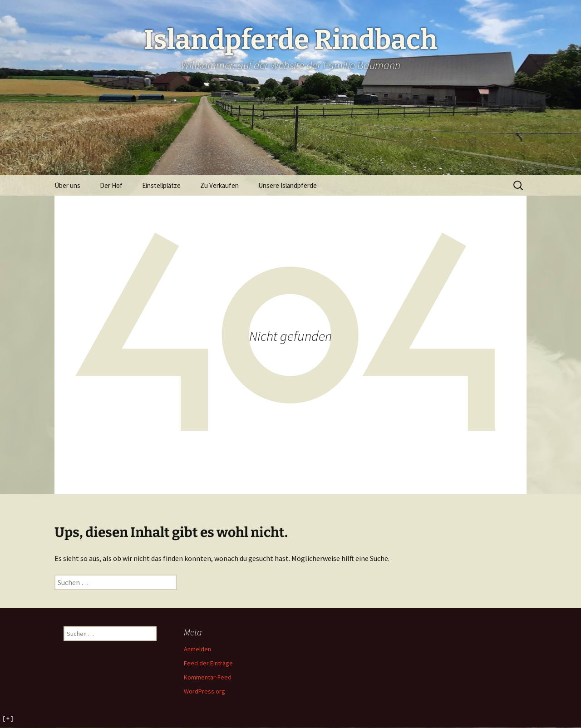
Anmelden (197, 649)
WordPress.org (204, 691)
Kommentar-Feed (208, 677)
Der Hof (111, 185)
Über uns (67, 185)
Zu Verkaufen (219, 185)
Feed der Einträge (208, 663)
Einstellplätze (161, 185)
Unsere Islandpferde (288, 185)
